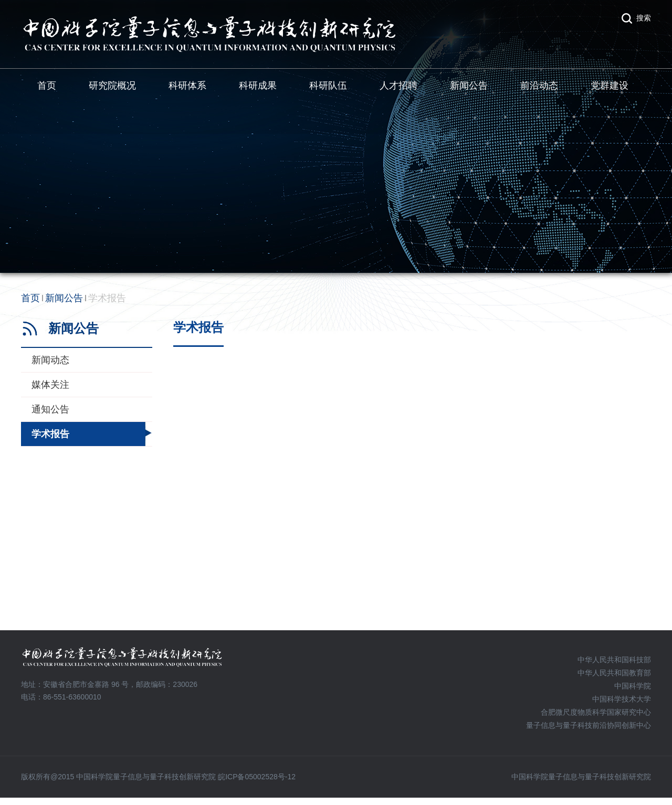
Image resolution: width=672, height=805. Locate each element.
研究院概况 (112, 86)
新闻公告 (469, 86)
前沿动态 (539, 86)
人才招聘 (398, 86)
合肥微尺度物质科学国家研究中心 (596, 712)
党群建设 (610, 86)
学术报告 (107, 298)
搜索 (644, 18)
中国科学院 (633, 686)
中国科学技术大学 (622, 699)
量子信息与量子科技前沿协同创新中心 (589, 725)
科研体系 (187, 86)
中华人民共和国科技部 (614, 660)
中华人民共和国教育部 (614, 673)
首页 (47, 86)
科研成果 (258, 86)
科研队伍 (328, 86)
